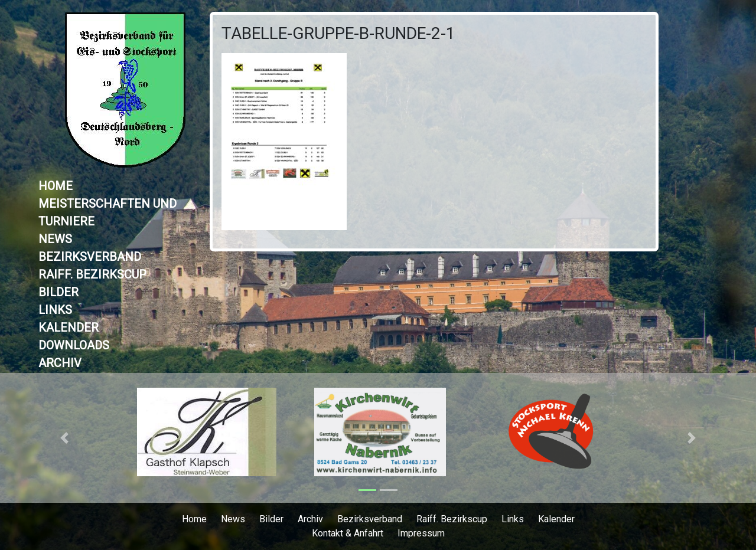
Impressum (421, 533)
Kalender (69, 328)
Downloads (74, 345)
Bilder (58, 292)
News (55, 239)
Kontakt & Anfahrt (348, 533)
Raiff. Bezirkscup (92, 274)
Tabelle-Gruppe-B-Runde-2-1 (338, 33)
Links (55, 310)
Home (56, 186)
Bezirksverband (90, 257)
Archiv (60, 363)
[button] (64, 438)
